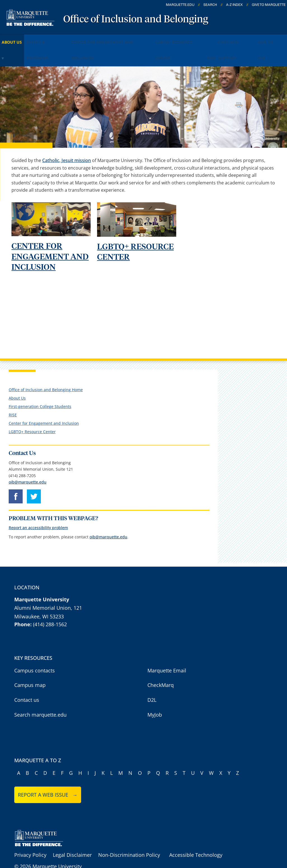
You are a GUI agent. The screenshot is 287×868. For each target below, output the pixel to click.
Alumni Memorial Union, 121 (48, 594)
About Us (17, 39)
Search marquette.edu (40, 701)
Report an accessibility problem (38, 514)
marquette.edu (180, 5)
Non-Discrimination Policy (129, 841)
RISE (253, 39)
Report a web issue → (48, 781)
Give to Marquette (269, 5)
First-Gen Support (25, 48)
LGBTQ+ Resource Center (211, 39)
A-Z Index (234, 5)
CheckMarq (161, 671)
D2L (152, 686)
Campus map (30, 671)
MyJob (155, 701)
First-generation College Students (40, 392)
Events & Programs (60, 39)
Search (210, 5)
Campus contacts (35, 656)
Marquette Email (167, 656)
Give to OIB (66, 48)
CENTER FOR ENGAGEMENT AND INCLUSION (50, 243)
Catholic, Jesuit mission (67, 146)
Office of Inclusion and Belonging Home (46, 376)
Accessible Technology (196, 841)
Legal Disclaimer (72, 841)
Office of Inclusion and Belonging (136, 20)
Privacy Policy (30, 841)
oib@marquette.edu (28, 468)
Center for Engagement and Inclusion (133, 39)
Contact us (27, 686)
